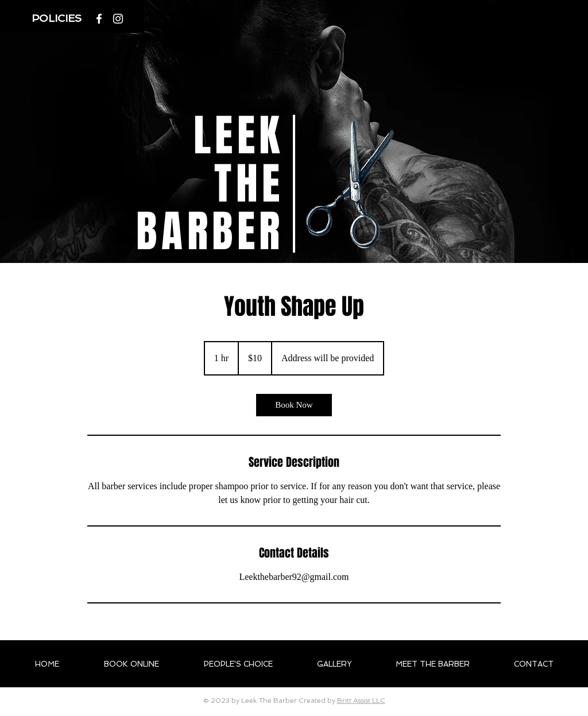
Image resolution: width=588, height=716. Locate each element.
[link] (294, 405)
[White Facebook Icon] (99, 19)
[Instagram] (118, 19)
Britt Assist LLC (361, 700)
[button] (58, 18)
